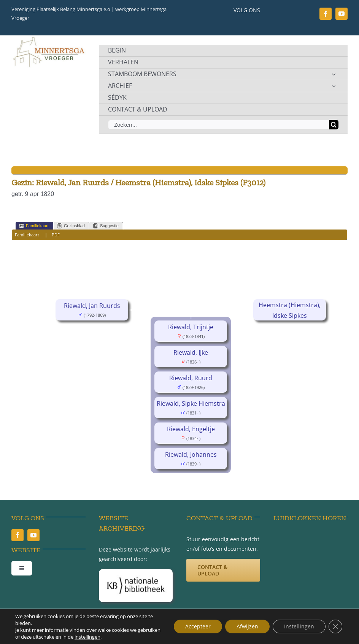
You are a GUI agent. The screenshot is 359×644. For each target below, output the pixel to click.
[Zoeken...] (218, 125)
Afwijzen (247, 626)
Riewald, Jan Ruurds (92, 306)
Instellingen (299, 626)
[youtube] (342, 14)
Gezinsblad (71, 226)
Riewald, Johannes (191, 454)
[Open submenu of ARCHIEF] (334, 86)
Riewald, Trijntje (191, 327)
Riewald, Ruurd (191, 378)
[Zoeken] (334, 125)
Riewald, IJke (191, 352)
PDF (56, 235)
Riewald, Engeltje (191, 429)
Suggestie (106, 226)
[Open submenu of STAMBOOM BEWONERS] (334, 74)
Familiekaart (34, 226)
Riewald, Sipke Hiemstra (191, 403)
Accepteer (198, 626)
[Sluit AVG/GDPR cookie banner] (335, 626)
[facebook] (326, 14)
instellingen (87, 637)
